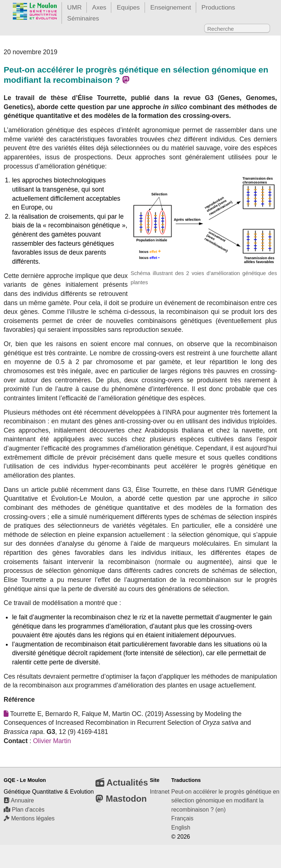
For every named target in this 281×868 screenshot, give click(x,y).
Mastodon (121, 799)
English (181, 828)
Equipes (128, 7)
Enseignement (171, 7)
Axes (99, 7)
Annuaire (19, 800)
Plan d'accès (24, 810)
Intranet (160, 792)
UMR (75, 7)
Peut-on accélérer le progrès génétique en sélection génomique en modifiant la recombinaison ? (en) (225, 801)
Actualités (122, 782)
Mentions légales (29, 818)
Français (182, 818)
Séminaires (83, 18)
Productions (218, 7)
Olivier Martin (52, 741)
